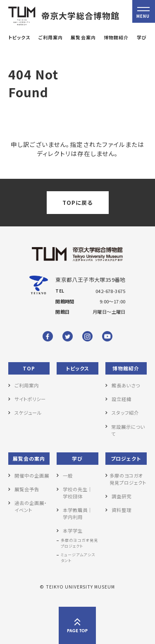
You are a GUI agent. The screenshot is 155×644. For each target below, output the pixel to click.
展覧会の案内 (29, 458)
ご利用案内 (51, 37)
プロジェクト (126, 458)
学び (142, 37)
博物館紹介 (116, 37)
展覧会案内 (83, 37)
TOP (29, 368)
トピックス (19, 37)
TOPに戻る (77, 203)
